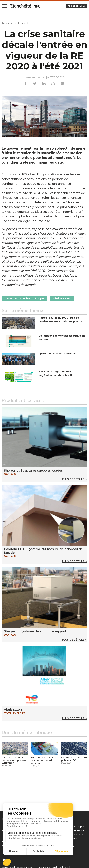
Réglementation (24, 23)
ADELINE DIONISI (35, 78)
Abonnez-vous (75, 6)
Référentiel (69, 299)
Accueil (6, 23)
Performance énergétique (27, 299)
